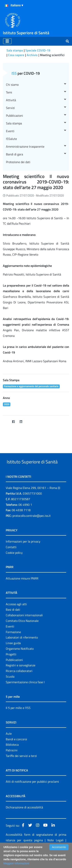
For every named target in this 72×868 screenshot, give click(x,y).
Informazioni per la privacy (23, 556)
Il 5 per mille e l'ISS (18, 722)
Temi (36, 92)
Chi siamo (36, 85)
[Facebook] (13, 422)
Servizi (36, 108)
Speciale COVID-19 (38, 50)
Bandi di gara (36, 154)
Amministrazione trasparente (36, 146)
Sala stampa (15, 50)
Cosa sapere (16, 55)
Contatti (11, 562)
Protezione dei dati (18, 162)
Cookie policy (14, 567)
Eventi (36, 131)
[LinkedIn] (21, 422)
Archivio (32, 55)
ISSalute (11, 139)
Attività (36, 100)
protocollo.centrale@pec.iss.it (32, 530)
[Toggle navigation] (7, 41)
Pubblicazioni (36, 116)
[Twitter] (6, 422)
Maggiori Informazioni (16, 863)
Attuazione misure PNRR (22, 593)
